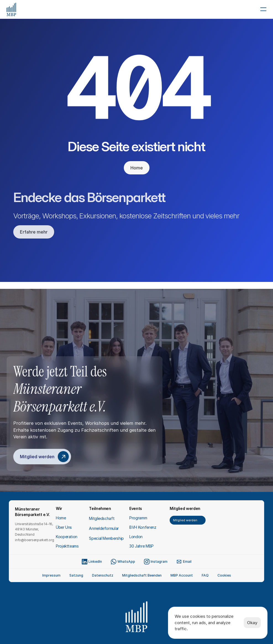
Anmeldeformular (104, 528)
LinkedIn (95, 561)
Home (61, 518)
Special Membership (106, 538)
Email (187, 561)
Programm (138, 518)
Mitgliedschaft (102, 518)
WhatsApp (126, 561)
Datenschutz (103, 575)
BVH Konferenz (143, 527)
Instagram (159, 561)
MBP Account (182, 575)
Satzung (76, 575)
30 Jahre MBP (141, 546)
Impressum (51, 575)
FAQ (205, 575)
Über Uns (64, 527)
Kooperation (67, 537)
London (136, 537)
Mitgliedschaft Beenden (142, 575)
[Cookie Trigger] (224, 575)
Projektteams (67, 546)
